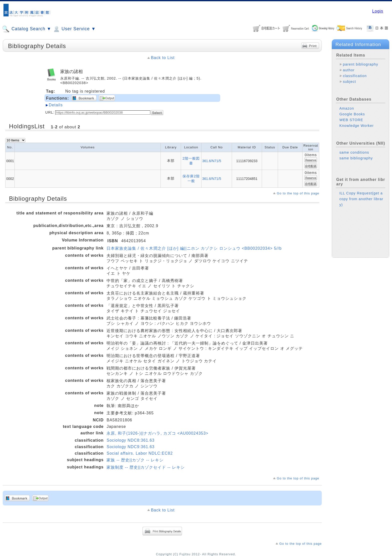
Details (56, 105)
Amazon (347, 108)
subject (349, 82)
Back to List (163, 58)
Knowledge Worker (356, 126)
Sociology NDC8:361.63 (130, 440)
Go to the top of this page (298, 193)
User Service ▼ (74, 29)
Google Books (352, 114)
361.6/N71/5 (212, 161)
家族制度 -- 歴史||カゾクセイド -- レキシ (145, 467)
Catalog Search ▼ (27, 29)
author (349, 70)
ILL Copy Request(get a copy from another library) (361, 199)
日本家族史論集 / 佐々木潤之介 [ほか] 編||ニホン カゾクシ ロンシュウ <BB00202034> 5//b (194, 248)
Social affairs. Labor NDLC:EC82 (140, 453)
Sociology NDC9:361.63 (130, 447)
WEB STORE (351, 120)
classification (355, 76)
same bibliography (356, 158)
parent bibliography (360, 64)
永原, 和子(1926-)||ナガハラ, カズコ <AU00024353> (157, 433)
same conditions (354, 152)
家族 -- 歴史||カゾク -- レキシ (135, 460)
